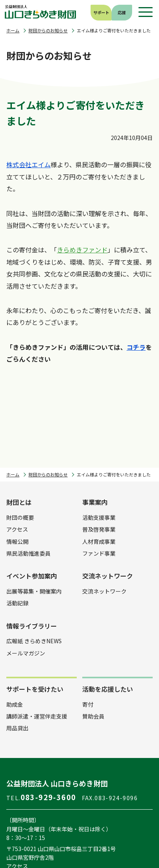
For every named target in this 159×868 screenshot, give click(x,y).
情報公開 (17, 541)
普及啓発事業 (99, 529)
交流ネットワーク (104, 591)
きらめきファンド (82, 250)
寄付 (88, 704)
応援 (122, 12)
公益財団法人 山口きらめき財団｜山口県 (41, 12)
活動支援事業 (99, 517)
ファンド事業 (99, 553)
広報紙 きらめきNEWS (34, 641)
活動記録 (17, 603)
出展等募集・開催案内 (34, 591)
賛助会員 (93, 716)
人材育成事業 (99, 541)
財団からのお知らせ (48, 31)
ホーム (13, 31)
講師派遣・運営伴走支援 (37, 716)
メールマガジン (26, 653)
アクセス (17, 529)
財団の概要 (20, 517)
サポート (101, 12)
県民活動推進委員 (28, 553)
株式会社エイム (28, 164)
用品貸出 (17, 728)
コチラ (136, 347)
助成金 (15, 704)
